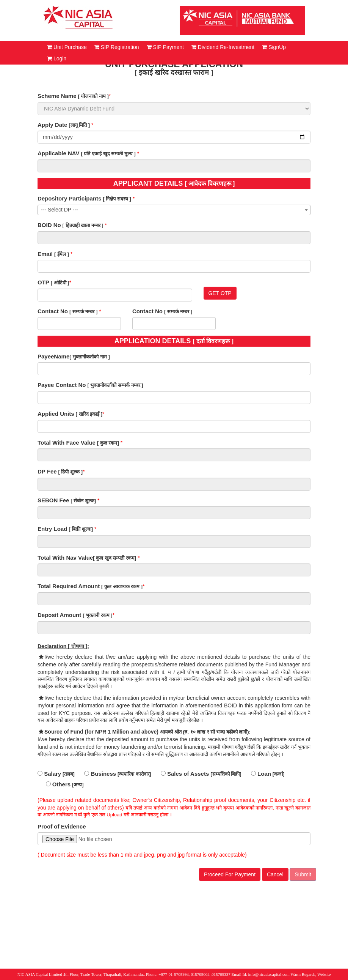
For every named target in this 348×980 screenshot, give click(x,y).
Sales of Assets (185, 774)
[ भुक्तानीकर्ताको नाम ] (90, 357)
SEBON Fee (53, 500)
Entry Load (52, 529)
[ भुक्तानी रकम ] (98, 615)
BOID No (49, 225)
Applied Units (56, 414)
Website (324, 974)
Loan (261, 774)
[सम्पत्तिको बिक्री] (226, 774)
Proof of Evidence (62, 826)
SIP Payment (165, 47)
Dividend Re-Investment (223, 47)
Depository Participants (69, 198)
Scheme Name (57, 96)
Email (45, 254)
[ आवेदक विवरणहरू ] (210, 184)
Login (57, 58)
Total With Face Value (67, 443)
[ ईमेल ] (62, 254)
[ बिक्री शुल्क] (81, 529)
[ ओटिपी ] (60, 283)
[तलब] (69, 774)
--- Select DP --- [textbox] (60, 210)
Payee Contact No (62, 385)
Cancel (275, 874)
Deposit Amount (59, 615)
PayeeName (53, 356)
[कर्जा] (279, 774)
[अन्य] (78, 785)
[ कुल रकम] (108, 443)
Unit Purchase (67, 47)
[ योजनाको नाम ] (93, 96)
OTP (43, 282)
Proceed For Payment (230, 874)
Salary (49, 774)
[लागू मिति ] (79, 125)
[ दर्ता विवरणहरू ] (213, 341)
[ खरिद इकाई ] (89, 414)
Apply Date (52, 125)
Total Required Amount (69, 586)
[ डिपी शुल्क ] (70, 472)
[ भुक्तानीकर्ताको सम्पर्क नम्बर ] (115, 385)
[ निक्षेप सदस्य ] (117, 199)
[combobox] (174, 210)
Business (100, 774)
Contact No (53, 311)
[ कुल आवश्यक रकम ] (122, 586)
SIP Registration (117, 47)
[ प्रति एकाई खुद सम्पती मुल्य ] (108, 154)
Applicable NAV (59, 153)
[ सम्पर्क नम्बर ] (84, 312)
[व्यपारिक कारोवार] (134, 774)
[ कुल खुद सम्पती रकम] (114, 558)
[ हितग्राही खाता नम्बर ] (83, 225)
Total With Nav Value (65, 558)
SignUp (274, 47)
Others (58, 784)
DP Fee (47, 471)
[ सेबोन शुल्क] (83, 501)
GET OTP (220, 293)
